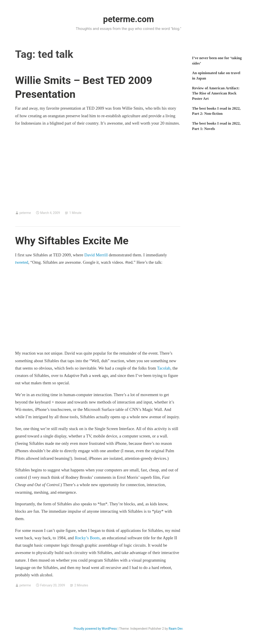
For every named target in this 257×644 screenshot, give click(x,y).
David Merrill (96, 255)
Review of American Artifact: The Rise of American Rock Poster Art (216, 93)
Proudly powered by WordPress (95, 629)
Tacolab (164, 368)
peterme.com (128, 19)
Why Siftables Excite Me (72, 241)
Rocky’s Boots (87, 538)
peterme (25, 213)
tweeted (22, 262)
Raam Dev (176, 629)
